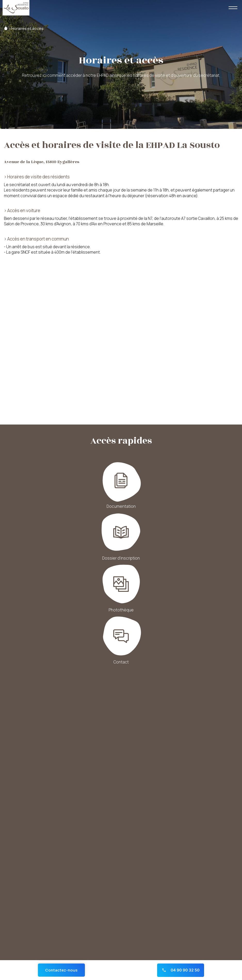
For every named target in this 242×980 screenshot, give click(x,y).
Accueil (6, 28)
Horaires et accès (27, 28)
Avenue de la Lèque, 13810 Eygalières (42, 162)
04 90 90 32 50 (181, 970)
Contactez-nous (61, 970)
